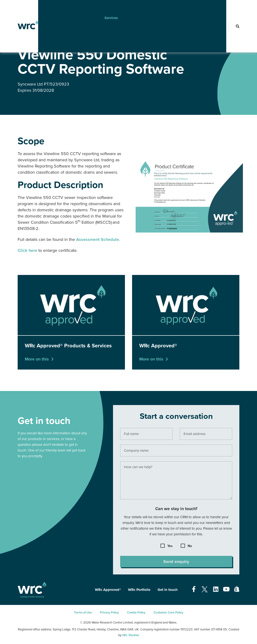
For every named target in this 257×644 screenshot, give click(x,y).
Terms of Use (83, 613)
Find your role (184, 8)
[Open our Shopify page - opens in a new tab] (237, 589)
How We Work (76, 8)
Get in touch (168, 590)
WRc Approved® (44, 40)
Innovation (129, 8)
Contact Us (54, 25)
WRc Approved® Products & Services (83, 40)
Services (104, 8)
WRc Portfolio (139, 590)
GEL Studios (131, 635)
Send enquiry (176, 564)
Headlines (155, 8)
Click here (27, 250)
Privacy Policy (109, 613)
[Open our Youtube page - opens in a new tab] (226, 589)
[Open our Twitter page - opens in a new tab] (204, 589)
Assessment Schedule (98, 239)
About (50, 8)
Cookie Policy (136, 613)
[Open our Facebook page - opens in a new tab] (194, 589)
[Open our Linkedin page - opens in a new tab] (216, 589)
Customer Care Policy (168, 613)
